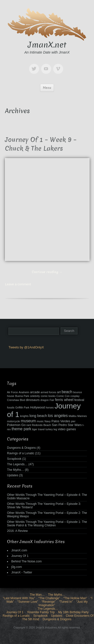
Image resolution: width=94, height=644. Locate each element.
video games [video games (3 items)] (67, 429)
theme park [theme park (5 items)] (21, 429)
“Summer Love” (28, 602)
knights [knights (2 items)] (24, 416)
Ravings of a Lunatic (21, 453)
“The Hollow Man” (75, 598)
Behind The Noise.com (26, 561)
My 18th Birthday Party (73, 612)
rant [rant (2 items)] (29, 425)
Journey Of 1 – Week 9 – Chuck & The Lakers (41, 144)
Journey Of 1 (20, 556)
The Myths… (16, 470)
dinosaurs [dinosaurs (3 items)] (33, 400)
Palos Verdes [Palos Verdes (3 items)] (61, 421)
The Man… (37, 595)
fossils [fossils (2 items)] (11, 407)
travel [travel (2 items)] (41, 429)
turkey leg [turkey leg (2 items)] (51, 429)
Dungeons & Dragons (21, 448)
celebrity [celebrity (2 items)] (35, 396)
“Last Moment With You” (19, 598)
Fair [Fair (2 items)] (52, 400)
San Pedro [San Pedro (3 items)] (59, 425)
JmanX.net (47, 45)
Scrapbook (14, 459)
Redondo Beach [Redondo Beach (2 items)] (41, 425)
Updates (13, 475)
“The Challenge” (49, 598)
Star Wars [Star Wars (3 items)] (75, 425)
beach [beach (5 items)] (67, 392)
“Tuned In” (66, 602)
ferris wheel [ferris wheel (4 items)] (64, 400)
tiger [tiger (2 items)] (35, 429)
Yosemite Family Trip (41, 612)
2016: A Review (17, 531)
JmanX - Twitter (22, 572)
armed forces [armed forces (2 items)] (48, 392)
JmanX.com (19, 550)
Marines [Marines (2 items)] (82, 416)
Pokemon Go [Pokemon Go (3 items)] (16, 425)
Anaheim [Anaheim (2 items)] (24, 392)
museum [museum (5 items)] (28, 421)
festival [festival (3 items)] (79, 400)
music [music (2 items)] (40, 421)
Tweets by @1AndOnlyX (26, 347)
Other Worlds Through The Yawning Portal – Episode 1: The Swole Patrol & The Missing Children (47, 524)
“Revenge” (49, 602)
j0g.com (17, 567)
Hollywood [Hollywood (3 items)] (37, 407)
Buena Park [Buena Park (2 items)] (22, 396)
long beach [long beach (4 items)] (38, 416)
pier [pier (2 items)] (73, 421)
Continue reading (47, 272)
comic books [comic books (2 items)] (48, 396)
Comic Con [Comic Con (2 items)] (63, 396)
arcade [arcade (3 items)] (35, 392)
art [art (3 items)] (59, 392)
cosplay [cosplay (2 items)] (75, 396)
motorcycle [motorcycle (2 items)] (14, 421)
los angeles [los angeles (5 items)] (58, 416)
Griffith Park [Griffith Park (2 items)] (22, 407)
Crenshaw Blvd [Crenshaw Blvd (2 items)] (16, 400)
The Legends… (17, 464)
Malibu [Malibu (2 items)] (73, 416)
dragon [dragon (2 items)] (44, 400)
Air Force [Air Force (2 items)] (12, 392)
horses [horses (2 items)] (50, 407)
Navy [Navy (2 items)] (48, 421)
